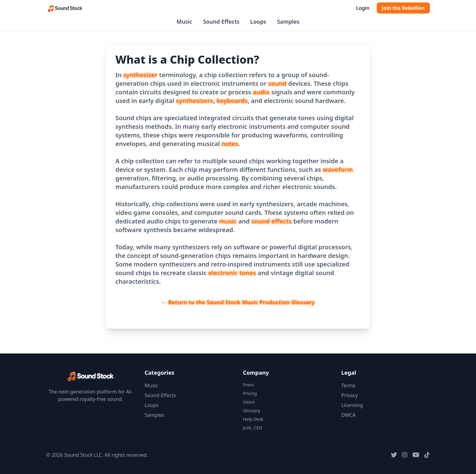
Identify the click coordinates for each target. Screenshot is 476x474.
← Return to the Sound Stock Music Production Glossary (238, 302)
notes (230, 144)
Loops (258, 22)
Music (185, 22)
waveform (338, 170)
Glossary (252, 411)
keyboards (232, 101)
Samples (288, 22)
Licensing (352, 405)
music (228, 221)
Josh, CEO (253, 428)
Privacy (350, 395)
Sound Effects (221, 22)
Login (363, 8)
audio (261, 92)
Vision (249, 402)
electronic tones (232, 273)
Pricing (250, 393)
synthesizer (140, 75)
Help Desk (253, 419)
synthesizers (195, 101)
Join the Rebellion (403, 8)
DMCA (349, 415)
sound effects (272, 221)
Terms (348, 385)
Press (248, 385)
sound (277, 83)
